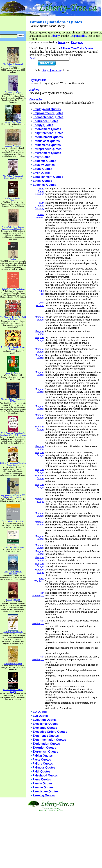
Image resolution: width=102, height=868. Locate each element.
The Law (13, 258)
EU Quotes (40, 712)
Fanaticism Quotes (46, 791)
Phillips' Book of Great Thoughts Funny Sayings (13, 463)
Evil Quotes (41, 716)
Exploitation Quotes (46, 744)
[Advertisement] (51, 840)
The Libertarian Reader (13, 663)
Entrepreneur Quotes (47, 149)
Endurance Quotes (46, 121)
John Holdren (40, 304)
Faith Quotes (42, 772)
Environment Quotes (47, 153)
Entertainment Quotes (48, 137)
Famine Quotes (43, 787)
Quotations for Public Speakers (13, 547)
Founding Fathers (13, 599)
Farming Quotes (44, 795)
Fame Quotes (42, 779)
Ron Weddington (38, 594)
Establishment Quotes (48, 177)
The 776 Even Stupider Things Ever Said (13, 347)
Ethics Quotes (42, 181)
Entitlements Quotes (47, 145)
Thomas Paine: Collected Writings (13, 690)
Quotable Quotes (13, 372)
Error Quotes (42, 173)
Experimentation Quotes (49, 740)
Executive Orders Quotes (50, 732)
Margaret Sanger (40, 318)
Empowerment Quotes (48, 113)
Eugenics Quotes (45, 185)
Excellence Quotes (46, 724)
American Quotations (13, 145)
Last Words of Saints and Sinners (13, 199)
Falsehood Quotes (45, 775)
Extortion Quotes (44, 748)
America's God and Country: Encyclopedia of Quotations (13, 227)
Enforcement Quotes (47, 129)
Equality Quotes (44, 165)
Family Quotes (43, 783)
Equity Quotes (42, 169)
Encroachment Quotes (48, 117)
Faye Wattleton (39, 580)
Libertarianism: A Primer (13, 631)
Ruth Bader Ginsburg (39, 191)
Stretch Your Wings (13, 121)
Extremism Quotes (45, 752)
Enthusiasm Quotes (46, 141)
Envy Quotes (42, 157)
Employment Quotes (47, 109)
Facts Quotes (42, 760)
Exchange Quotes (45, 728)
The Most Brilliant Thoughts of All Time (13, 399)
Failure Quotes (43, 764)
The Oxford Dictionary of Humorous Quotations (13, 176)
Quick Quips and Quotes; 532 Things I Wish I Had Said (13, 495)
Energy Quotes (43, 125)
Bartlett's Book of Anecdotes (13, 521)
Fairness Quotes (44, 768)
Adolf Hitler (42, 292)
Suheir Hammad (39, 216)
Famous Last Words (13, 91)
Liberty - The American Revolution (13, 572)
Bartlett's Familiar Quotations (13, 288)
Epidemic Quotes (45, 161)
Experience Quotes (46, 736)
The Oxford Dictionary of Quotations (13, 64)
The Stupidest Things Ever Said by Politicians (13, 317)
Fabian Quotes (43, 756)
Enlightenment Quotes (48, 133)
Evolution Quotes (45, 720)
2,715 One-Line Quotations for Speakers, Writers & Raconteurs (13, 433)
